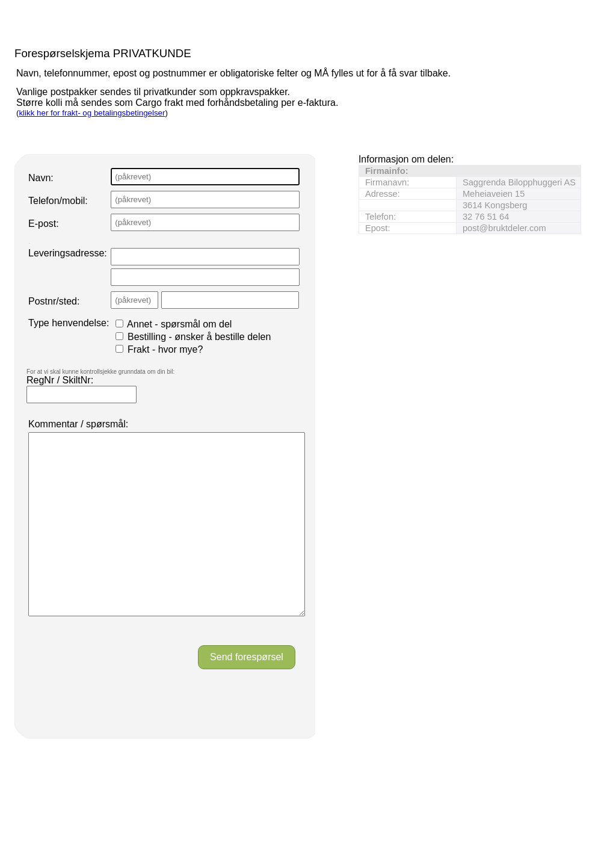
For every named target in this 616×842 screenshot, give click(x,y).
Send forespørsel (247, 693)
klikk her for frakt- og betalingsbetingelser (92, 113)
